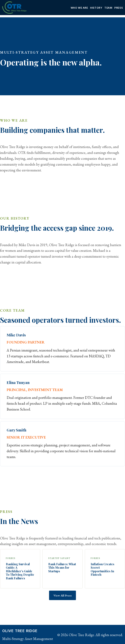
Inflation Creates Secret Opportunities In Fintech (102, 569)
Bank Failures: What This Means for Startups (62, 568)
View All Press (63, 595)
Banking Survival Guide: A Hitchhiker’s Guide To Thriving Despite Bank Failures (20, 571)
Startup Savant (59, 558)
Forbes (11, 558)
